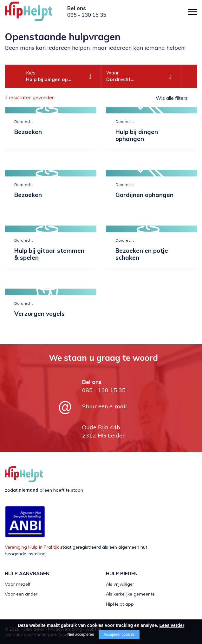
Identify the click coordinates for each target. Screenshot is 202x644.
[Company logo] (36, 14)
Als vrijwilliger (120, 584)
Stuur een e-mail (104, 406)
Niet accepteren (81, 634)
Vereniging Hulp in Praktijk (32, 547)
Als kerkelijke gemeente (130, 594)
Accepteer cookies (119, 634)
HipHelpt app (120, 604)
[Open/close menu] (192, 12)
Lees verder (172, 625)
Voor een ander (21, 594)
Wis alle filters (172, 98)
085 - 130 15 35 (87, 15)
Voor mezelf (18, 584)
